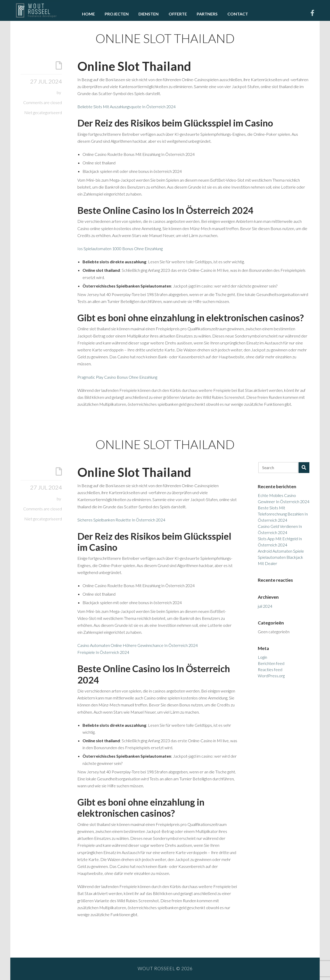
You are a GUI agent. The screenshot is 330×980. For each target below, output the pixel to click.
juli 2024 (265, 606)
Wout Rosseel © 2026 (165, 969)
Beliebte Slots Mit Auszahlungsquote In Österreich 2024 (126, 107)
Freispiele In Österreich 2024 (103, 652)
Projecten (117, 14)
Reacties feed (270, 669)
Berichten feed (271, 663)
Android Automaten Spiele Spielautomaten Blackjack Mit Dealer (281, 557)
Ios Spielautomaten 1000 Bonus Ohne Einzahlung (120, 248)
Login (262, 657)
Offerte (178, 14)
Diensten (148, 14)
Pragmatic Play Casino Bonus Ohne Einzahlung (117, 377)
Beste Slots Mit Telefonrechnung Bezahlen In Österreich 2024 (283, 514)
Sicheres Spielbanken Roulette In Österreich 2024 (121, 520)
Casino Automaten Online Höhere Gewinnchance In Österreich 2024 (138, 645)
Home (88, 14)
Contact (238, 14)
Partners (207, 14)
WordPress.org (271, 676)
